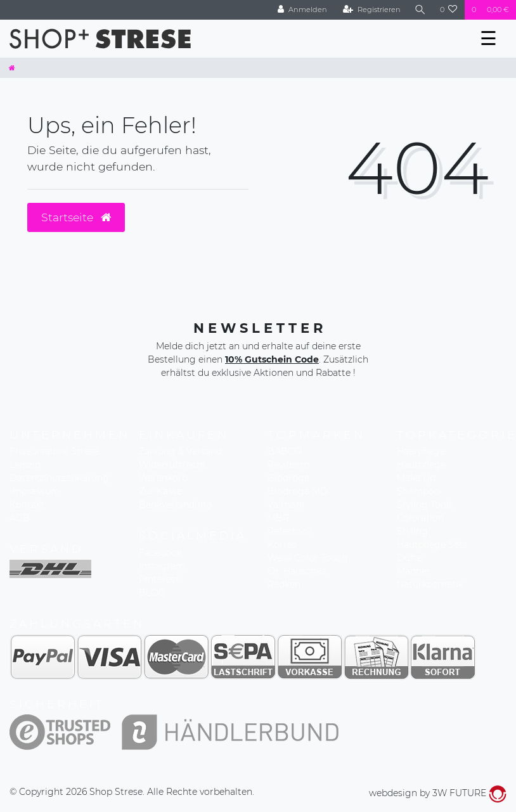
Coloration (420, 518)
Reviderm (289, 465)
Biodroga (288, 478)
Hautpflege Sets (432, 545)
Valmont (287, 505)
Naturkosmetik (430, 584)
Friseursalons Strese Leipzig (54, 458)
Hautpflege (421, 465)
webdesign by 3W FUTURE (438, 793)
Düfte (410, 558)
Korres (282, 545)
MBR (278, 518)
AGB (20, 518)
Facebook (160, 553)
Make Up (416, 478)
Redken (284, 584)
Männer (414, 571)
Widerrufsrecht (172, 465)
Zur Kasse (160, 491)
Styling (412, 531)
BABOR (285, 451)
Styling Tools (425, 505)
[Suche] (420, 10)
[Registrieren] (372, 10)
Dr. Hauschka (297, 571)
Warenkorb (163, 478)
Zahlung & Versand (180, 451)
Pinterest (159, 579)
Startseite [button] (76, 217)
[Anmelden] (302, 10)
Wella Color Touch (307, 558)
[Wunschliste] (449, 10)
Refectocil (290, 531)
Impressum (35, 491)
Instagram (162, 566)
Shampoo (418, 491)
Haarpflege (421, 451)
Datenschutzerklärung (59, 478)
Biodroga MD (298, 491)
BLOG (152, 593)
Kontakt (27, 505)
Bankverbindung (176, 505)
